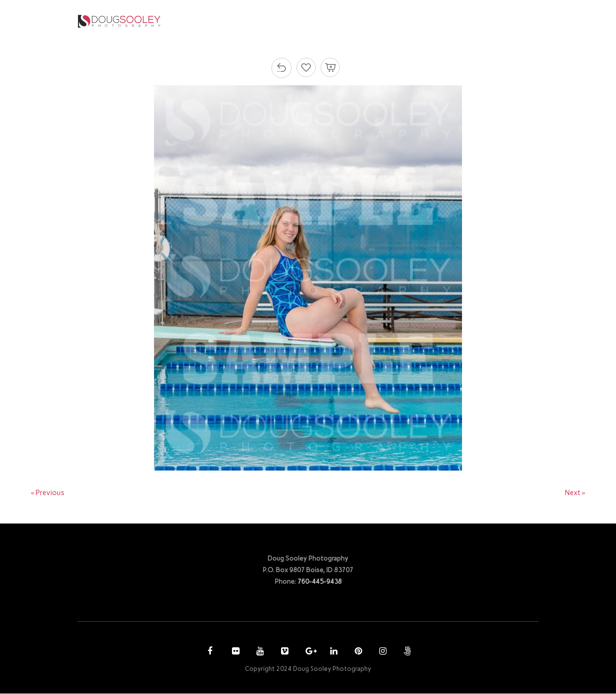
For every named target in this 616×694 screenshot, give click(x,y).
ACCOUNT (436, 21)
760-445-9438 (320, 582)
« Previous (48, 493)
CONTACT (490, 21)
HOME (263, 21)
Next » (575, 493)
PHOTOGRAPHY (316, 21)
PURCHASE (383, 21)
